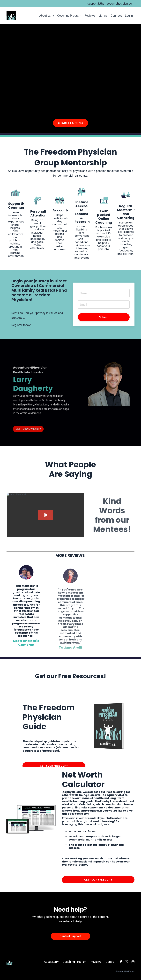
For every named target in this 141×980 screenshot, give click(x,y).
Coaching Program (69, 16)
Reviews (90, 16)
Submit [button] (104, 317)
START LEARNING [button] (70, 123)
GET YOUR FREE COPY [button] (54, 766)
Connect (116, 16)
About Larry (47, 16)
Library (103, 16)
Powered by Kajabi (125, 972)
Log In (129, 16)
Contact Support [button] (70, 936)
